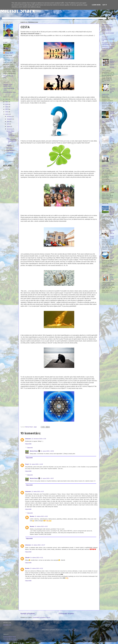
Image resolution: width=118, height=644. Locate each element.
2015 (7, 114)
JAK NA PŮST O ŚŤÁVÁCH (112, 188)
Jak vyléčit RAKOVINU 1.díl (112, 139)
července (10, 129)
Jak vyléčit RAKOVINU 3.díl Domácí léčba (112, 211)
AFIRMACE (10, 153)
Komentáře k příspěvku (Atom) (42, 617)
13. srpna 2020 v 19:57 (47, 478)
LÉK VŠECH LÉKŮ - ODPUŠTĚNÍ (112, 256)
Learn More (96, 5)
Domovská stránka (66, 613)
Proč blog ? (10, 148)
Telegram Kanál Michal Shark (8, 85)
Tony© (27, 464)
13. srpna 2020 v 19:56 (47, 451)
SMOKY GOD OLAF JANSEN (112, 278)
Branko (32, 516)
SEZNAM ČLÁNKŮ (107, 27)
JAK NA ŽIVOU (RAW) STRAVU (106, 30)
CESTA (9, 155)
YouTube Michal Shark (10, 639)
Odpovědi (30, 448)
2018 (7, 107)
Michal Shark (18, 11)
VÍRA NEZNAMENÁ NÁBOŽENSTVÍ (11, 141)
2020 (7, 104)
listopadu (10, 119)
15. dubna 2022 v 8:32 (41, 526)
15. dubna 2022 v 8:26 (41, 516)
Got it (105, 5)
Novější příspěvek (28, 613)
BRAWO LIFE (7, 625)
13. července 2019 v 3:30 (39, 439)
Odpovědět (28, 444)
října (8, 121)
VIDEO (104, 51)
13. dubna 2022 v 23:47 (38, 545)
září (8, 124)
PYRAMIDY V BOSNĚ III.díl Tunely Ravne (108, 48)
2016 (7, 112)
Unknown (28, 439)
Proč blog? (105, 37)
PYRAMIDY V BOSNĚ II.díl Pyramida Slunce (108, 44)
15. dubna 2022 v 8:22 (37, 568)
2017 (7, 109)
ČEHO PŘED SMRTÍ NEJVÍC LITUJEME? (11, 134)
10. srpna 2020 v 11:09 (36, 464)
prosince (9, 116)
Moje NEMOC (11, 150)
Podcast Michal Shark (10, 92)
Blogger (74, 630)
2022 (7, 99)
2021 (7, 102)
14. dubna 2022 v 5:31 (37, 558)
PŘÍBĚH (9, 145)
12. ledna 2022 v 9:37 (38, 491)
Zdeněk (27, 558)
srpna (9, 126)
